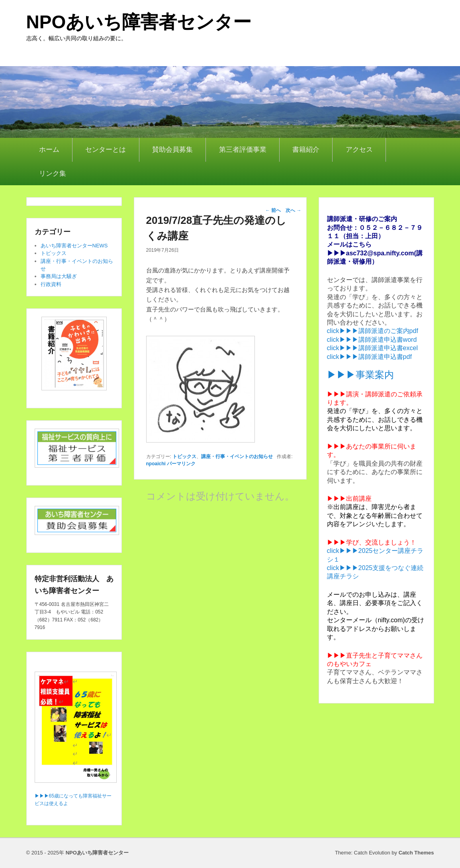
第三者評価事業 (243, 150)
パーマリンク (181, 464)
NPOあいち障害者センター (139, 22)
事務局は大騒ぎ (59, 276)
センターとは (106, 150)
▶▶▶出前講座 (349, 499)
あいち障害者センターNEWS (74, 246)
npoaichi (156, 464)
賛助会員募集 (172, 150)
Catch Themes (416, 853)
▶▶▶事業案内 (360, 375)
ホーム (49, 150)
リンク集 (53, 173)
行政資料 (51, 284)
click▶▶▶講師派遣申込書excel (372, 348)
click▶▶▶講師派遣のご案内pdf (373, 331)
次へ (293, 210)
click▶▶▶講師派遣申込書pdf (369, 357)
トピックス (184, 457)
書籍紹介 (306, 150)
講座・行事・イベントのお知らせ (237, 457)
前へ (273, 210)
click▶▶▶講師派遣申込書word (372, 340)
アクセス (359, 150)
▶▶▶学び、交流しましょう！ (372, 542)
